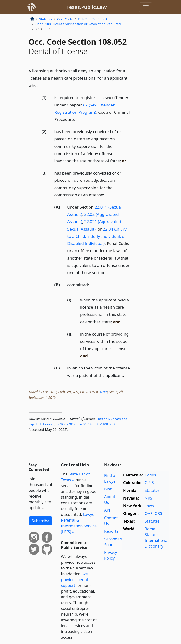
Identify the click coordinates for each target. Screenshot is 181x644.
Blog (108, 489)
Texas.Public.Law (87, 7)
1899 (103, 392)
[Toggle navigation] (146, 7)
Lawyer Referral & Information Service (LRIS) (79, 523)
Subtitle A (100, 19)
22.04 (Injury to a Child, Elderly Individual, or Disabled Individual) (97, 236)
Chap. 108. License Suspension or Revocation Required (78, 24)
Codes (150, 475)
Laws (149, 506)
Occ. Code (65, 19)
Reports (111, 531)
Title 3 (83, 19)
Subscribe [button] (40, 521)
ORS (158, 513)
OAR (149, 513)
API (107, 510)
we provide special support (74, 580)
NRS (148, 498)
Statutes (46, 19)
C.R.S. (150, 483)
